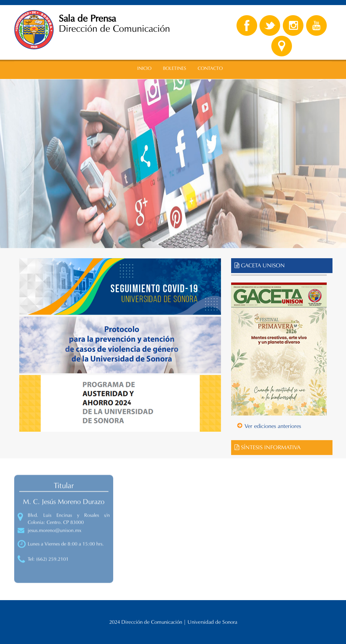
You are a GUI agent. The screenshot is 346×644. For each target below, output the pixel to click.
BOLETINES (175, 68)
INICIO (144, 68)
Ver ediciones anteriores (273, 426)
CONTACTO (210, 68)
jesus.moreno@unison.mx (55, 534)
